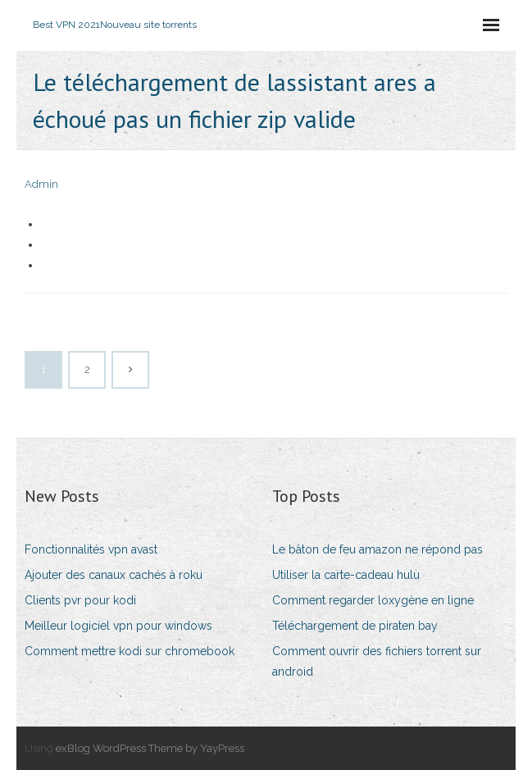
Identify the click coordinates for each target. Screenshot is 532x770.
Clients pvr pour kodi (80, 600)
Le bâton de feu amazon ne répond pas (377, 549)
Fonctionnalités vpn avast (91, 549)
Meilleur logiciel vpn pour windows (118, 626)
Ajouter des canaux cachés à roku (114, 575)
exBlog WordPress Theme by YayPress (150, 748)
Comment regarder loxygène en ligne (373, 600)
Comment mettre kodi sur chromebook (130, 651)
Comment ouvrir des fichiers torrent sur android (377, 661)
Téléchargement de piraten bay (355, 626)
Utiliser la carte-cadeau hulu (346, 575)
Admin (41, 184)
